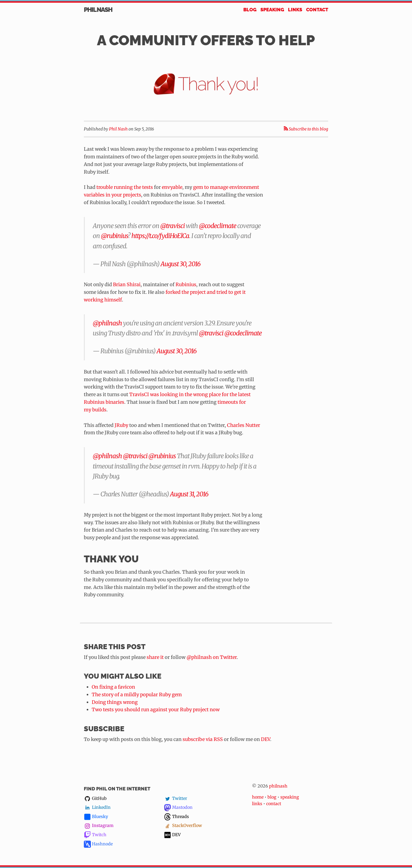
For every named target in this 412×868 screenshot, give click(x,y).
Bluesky (96, 817)
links (257, 804)
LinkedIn (97, 808)
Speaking (272, 10)
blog (272, 797)
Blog (250, 10)
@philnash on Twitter (212, 657)
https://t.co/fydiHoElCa (160, 236)
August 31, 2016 (189, 494)
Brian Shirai (127, 284)
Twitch (95, 835)
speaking (290, 797)
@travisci (172, 226)
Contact (317, 10)
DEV (266, 739)
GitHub (95, 799)
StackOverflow (183, 826)
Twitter (176, 799)
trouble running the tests (125, 187)
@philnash (107, 323)
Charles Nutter (244, 425)
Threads (176, 817)
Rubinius (186, 284)
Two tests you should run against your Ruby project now (156, 710)
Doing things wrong (115, 702)
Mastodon (178, 808)
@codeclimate (218, 226)
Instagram (99, 826)
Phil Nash (98, 10)
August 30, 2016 (181, 264)
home (258, 797)
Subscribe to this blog (306, 129)
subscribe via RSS (203, 739)
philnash (278, 786)
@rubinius (114, 236)
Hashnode (98, 844)
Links (295, 10)
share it (155, 657)
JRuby (121, 425)
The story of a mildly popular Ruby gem (137, 695)
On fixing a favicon (113, 687)
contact (274, 804)
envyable (172, 187)
